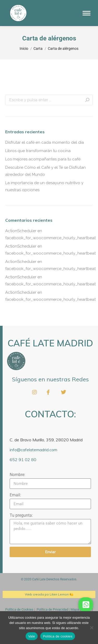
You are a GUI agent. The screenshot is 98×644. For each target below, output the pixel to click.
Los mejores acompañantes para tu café (43, 159)
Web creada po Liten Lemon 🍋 (49, 594)
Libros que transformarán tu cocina (38, 151)
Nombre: (18, 475)
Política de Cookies (19, 609)
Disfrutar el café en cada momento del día (45, 142)
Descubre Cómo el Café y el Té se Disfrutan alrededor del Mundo (45, 171)
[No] (91, 628)
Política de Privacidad (52, 609)
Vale (32, 636)
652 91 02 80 (23, 460)
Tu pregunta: (21, 515)
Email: (15, 495)
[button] (86, 605)
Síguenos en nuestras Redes (50, 379)
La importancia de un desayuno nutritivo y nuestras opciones (44, 186)
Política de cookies (58, 636)
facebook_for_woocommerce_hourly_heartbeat (50, 238)
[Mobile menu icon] (87, 13)
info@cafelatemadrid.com (33, 450)
